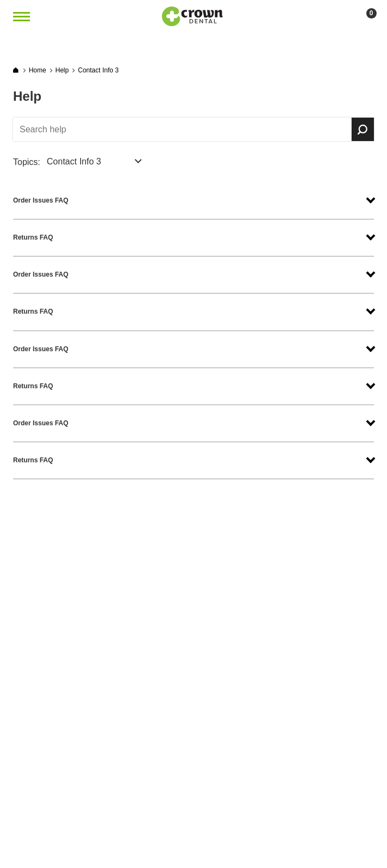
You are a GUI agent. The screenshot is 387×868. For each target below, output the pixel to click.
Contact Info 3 (98, 70)
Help (62, 70)
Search (363, 130)
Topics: (27, 162)
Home (38, 70)
